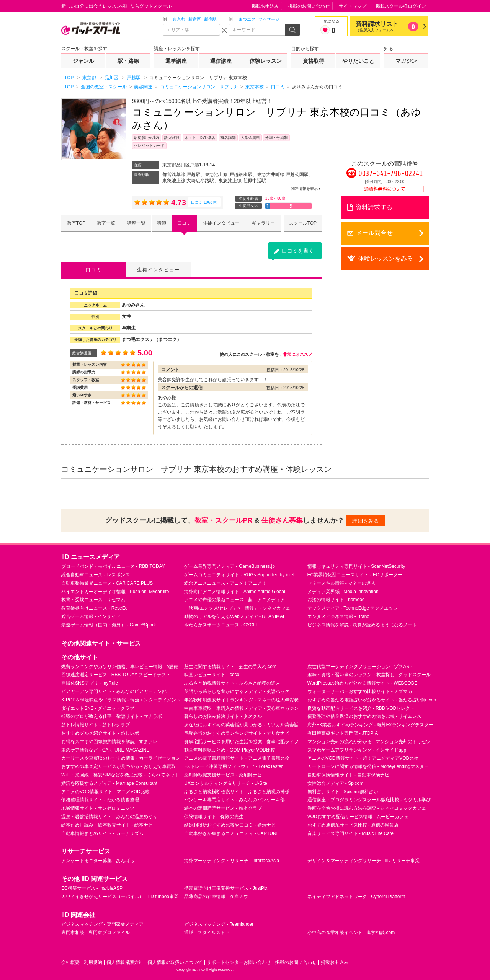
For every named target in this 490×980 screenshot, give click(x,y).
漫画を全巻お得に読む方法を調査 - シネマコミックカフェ (367, 808)
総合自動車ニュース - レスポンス (96, 575)
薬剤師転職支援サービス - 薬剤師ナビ (223, 775)
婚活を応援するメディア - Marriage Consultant (109, 783)
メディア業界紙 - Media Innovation (343, 592)
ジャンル (83, 61)
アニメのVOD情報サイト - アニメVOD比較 (105, 792)
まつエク (247, 19)
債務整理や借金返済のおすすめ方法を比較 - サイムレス (365, 716)
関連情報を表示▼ (306, 188)
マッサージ (269, 19)
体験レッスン (266, 61)
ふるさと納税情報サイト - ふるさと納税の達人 (232, 683)
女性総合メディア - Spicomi (336, 783)
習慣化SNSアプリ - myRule (90, 683)
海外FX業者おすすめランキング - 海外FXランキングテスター (370, 725)
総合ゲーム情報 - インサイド (91, 616)
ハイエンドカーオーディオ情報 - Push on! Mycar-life (115, 592)
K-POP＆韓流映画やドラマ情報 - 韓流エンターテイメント (121, 700)
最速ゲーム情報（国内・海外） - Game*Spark (109, 625)
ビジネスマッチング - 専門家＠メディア (102, 924)
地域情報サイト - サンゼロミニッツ (98, 808)
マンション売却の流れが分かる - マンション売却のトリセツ (369, 742)
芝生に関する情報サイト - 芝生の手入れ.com (230, 667)
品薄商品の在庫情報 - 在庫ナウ (216, 897)
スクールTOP (303, 223)
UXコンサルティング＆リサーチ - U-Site (226, 783)
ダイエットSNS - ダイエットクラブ (98, 708)
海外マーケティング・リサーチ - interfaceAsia (232, 861)
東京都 (179, 19)
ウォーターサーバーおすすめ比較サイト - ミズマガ (360, 691)
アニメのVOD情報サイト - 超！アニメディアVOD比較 (363, 758)
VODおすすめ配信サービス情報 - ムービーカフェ (358, 817)
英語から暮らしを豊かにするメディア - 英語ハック (237, 691)
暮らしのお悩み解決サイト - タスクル (223, 716)
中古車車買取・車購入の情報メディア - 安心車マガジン (241, 708)
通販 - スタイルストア (207, 933)
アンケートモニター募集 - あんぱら (98, 861)
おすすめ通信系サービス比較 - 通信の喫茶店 (353, 825)
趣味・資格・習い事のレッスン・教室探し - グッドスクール (369, 675)
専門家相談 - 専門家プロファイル (96, 933)
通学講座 (176, 61)
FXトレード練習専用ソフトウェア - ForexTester (233, 766)
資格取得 (314, 61)
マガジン (406, 61)
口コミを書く (298, 251)
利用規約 (93, 962)
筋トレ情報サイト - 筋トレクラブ (96, 725)
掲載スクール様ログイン (401, 6)
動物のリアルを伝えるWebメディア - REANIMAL (235, 616)
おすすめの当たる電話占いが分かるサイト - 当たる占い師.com (372, 700)
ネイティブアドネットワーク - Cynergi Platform (356, 897)
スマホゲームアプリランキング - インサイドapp (357, 750)
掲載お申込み (265, 6)
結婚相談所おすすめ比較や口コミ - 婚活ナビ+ (231, 825)
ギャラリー (263, 223)
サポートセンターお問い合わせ (239, 962)
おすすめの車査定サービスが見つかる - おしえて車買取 (118, 766)
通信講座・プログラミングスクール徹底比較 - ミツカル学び (369, 800)
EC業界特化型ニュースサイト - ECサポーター (355, 575)
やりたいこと (358, 61)
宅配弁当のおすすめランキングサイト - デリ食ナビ (237, 733)
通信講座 (221, 61)
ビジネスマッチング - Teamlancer (219, 924)
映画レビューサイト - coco (212, 675)
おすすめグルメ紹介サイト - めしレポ (100, 733)
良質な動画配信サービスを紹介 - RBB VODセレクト (361, 708)
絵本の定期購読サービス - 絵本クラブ (223, 808)
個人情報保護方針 (125, 962)
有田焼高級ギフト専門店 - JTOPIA (343, 733)
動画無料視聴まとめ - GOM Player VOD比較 (230, 750)
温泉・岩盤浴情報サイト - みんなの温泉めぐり (109, 817)
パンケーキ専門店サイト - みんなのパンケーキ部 (234, 800)
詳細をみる (366, 521)
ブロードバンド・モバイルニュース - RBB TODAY (113, 566)
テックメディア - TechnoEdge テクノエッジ (353, 608)
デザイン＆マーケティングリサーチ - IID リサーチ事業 (363, 861)
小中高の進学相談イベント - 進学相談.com (351, 933)
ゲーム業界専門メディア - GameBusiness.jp (229, 566)
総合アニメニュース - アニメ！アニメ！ (225, 583)
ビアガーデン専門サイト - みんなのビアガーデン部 (114, 691)
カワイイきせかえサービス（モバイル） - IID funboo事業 (120, 897)
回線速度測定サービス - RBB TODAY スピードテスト (116, 675)
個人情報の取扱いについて (175, 962)
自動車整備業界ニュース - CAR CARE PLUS (107, 583)
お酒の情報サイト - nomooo (336, 600)
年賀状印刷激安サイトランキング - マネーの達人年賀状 (241, 700)
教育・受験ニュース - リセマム (93, 600)
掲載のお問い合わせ (309, 6)
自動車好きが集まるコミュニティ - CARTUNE (232, 833)
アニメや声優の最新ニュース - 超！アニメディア (234, 600)
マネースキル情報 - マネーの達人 (342, 583)
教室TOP (76, 223)
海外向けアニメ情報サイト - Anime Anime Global (234, 592)
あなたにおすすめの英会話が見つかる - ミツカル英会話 (241, 725)
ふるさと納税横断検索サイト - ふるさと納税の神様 (237, 792)
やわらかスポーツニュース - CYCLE (221, 625)
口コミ (184, 223)
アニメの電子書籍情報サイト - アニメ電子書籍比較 (237, 758)
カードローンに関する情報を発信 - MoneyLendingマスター (368, 766)
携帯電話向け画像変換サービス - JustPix (226, 888)
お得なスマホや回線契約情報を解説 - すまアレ (109, 742)
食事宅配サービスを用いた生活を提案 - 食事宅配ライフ (241, 742)
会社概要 (70, 962)
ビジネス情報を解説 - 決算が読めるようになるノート (362, 625)
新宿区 (195, 19)
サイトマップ (353, 6)
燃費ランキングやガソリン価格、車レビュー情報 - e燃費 (120, 667)
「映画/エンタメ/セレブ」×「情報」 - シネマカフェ (237, 608)
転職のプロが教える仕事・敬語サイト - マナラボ (112, 716)
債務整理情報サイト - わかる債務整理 (100, 800)
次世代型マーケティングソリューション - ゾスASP (360, 667)
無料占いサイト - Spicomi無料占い (343, 792)
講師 (162, 223)
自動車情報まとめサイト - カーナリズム (102, 833)
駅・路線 (128, 61)
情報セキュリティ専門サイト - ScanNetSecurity (356, 566)
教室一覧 (106, 223)
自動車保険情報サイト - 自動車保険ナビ (349, 775)
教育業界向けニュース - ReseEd (94, 608)
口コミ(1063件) (204, 202)
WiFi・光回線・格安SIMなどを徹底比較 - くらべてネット (120, 775)
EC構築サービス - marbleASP (92, 888)
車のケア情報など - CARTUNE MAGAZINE (105, 750)
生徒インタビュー (221, 223)
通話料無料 (385, 189)
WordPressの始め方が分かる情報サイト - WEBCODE (363, 683)
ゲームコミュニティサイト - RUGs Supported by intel (239, 575)
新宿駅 (210, 19)
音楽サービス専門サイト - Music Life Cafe (350, 833)
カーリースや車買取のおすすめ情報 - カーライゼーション (121, 758)
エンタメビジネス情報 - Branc (338, 616)
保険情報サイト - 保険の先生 (214, 817)
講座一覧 (136, 223)
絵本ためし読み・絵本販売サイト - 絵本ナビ (107, 825)
